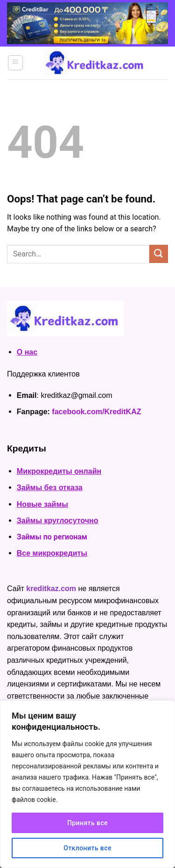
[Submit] (159, 254)
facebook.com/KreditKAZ (96, 412)
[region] (87, 784)
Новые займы (42, 504)
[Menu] (16, 63)
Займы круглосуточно (58, 521)
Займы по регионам (52, 537)
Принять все (87, 823)
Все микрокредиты (52, 553)
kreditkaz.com (51, 589)
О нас (27, 352)
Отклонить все (87, 848)
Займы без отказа (50, 488)
